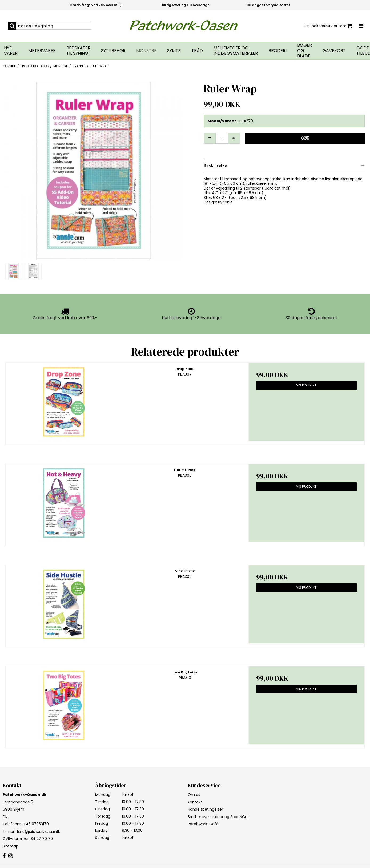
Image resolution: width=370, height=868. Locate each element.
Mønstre (146, 51)
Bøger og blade (305, 51)
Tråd (197, 51)
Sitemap (11, 846)
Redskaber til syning (78, 51)
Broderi (277, 51)
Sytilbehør (113, 51)
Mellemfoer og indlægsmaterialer (236, 51)
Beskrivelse (215, 165)
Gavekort (334, 51)
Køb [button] (305, 138)
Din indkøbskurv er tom (328, 26)
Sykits (174, 51)
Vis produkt (306, 385)
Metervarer (42, 51)
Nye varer (11, 51)
